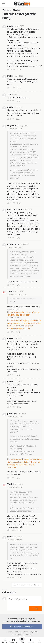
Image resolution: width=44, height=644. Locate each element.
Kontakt (18, 632)
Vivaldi (10, 291)
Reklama (10, 632)
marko (10, 26)
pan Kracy (12, 414)
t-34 (9, 94)
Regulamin (28, 634)
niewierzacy (13, 244)
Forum (6, 10)
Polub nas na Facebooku (21, 627)
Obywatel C (13, 126)
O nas (26, 632)
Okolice (16, 10)
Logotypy (34, 632)
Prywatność (17, 634)
